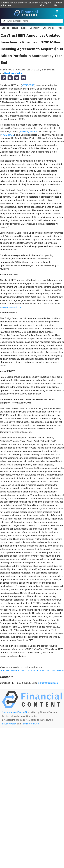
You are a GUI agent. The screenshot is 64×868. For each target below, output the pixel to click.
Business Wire (13, 73)
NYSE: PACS (7, 135)
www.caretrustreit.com (11, 307)
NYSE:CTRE (28, 85)
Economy (35, 28)
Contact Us (58, 4)
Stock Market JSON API (14, 712)
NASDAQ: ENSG (28, 132)
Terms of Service (30, 724)
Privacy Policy (9, 724)
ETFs (24, 28)
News (15, 28)
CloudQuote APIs (45, 4)
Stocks (5, 28)
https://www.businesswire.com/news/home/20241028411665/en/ (32, 671)
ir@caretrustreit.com (48, 683)
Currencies (49, 28)
